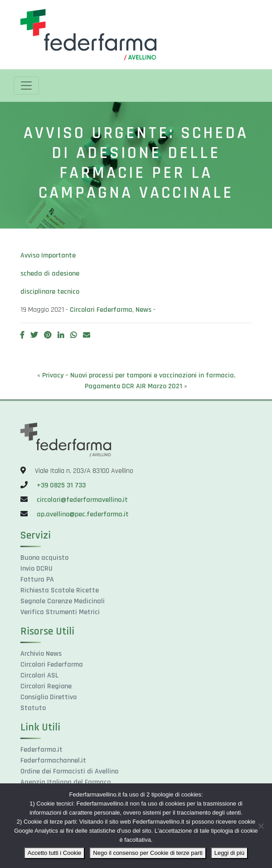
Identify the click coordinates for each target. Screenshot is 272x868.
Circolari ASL (39, 675)
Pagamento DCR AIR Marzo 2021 (134, 386)
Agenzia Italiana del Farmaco (66, 782)
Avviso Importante (48, 255)
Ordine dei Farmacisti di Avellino (69, 771)
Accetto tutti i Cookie (55, 853)
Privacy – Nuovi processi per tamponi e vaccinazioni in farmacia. (139, 375)
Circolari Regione (46, 686)
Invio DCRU (36, 569)
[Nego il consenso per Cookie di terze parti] (261, 826)
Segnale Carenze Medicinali (63, 601)
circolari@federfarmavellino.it (82, 500)
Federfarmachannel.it (53, 761)
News (143, 310)
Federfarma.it (41, 750)
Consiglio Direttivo (49, 697)
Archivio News (41, 654)
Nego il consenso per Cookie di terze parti (148, 853)
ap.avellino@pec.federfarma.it (82, 514)
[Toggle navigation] (26, 86)
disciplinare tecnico (50, 292)
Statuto (33, 708)
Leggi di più (230, 853)
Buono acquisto (44, 558)
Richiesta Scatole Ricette (60, 590)
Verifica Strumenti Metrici (60, 612)
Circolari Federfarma (101, 310)
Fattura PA (37, 579)
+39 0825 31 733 (61, 485)
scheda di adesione (50, 274)
